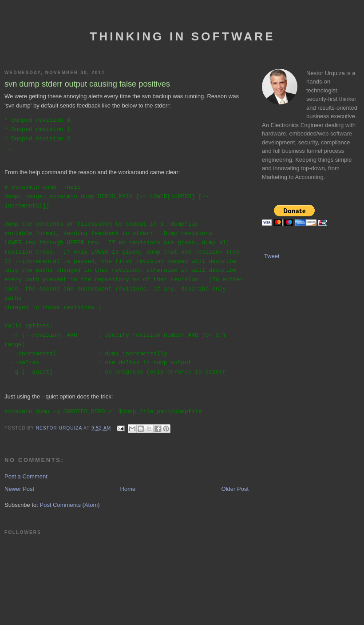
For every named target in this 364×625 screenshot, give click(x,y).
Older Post (235, 489)
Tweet (272, 256)
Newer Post (19, 489)
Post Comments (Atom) (70, 505)
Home (128, 489)
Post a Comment (26, 476)
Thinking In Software (182, 36)
